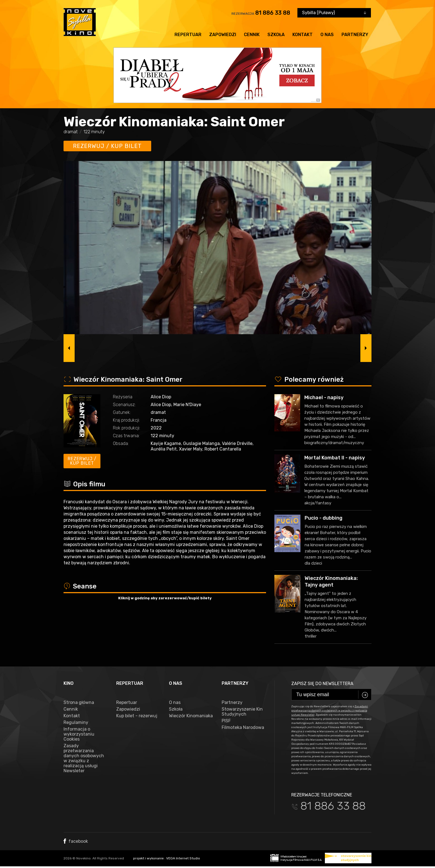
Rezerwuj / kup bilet (107, 146)
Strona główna (79, 703)
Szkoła (276, 35)
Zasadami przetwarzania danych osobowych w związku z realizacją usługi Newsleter (330, 711)
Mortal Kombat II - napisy (335, 458)
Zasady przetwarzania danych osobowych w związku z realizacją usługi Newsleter (84, 758)
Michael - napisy (324, 397)
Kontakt (303, 35)
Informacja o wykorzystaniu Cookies (79, 734)
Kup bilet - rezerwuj (137, 716)
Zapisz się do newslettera (322, 684)
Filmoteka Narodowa (243, 728)
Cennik (252, 35)
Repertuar (188, 35)
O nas (327, 35)
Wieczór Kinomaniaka (191, 716)
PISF (226, 721)
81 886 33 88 (273, 13)
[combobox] (334, 13)
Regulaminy (76, 723)
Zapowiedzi (223, 35)
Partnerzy (355, 35)
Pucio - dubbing (323, 518)
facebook (76, 841)
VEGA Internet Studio (183, 858)
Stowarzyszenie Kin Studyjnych (242, 712)
